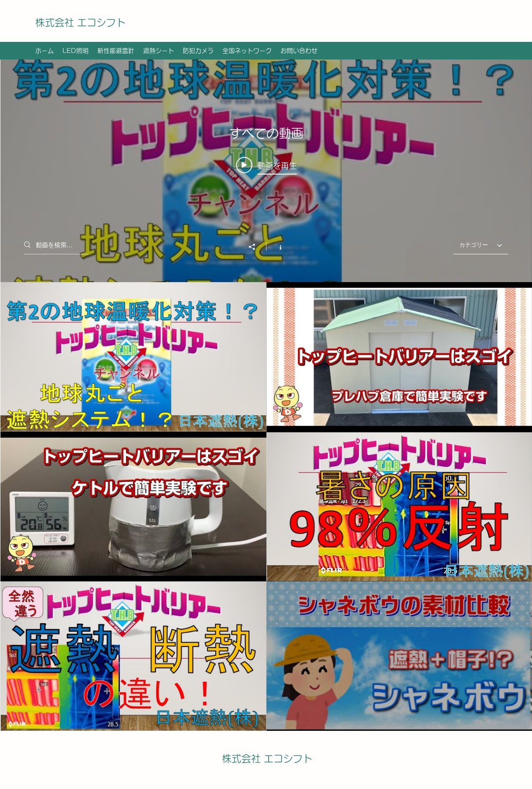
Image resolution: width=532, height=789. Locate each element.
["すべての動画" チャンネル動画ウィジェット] (266, 395)
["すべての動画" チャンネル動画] (266, 506)
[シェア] (256, 247)
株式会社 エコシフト (80, 22)
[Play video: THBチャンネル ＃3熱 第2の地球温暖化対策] (266, 165)
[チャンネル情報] (276, 246)
